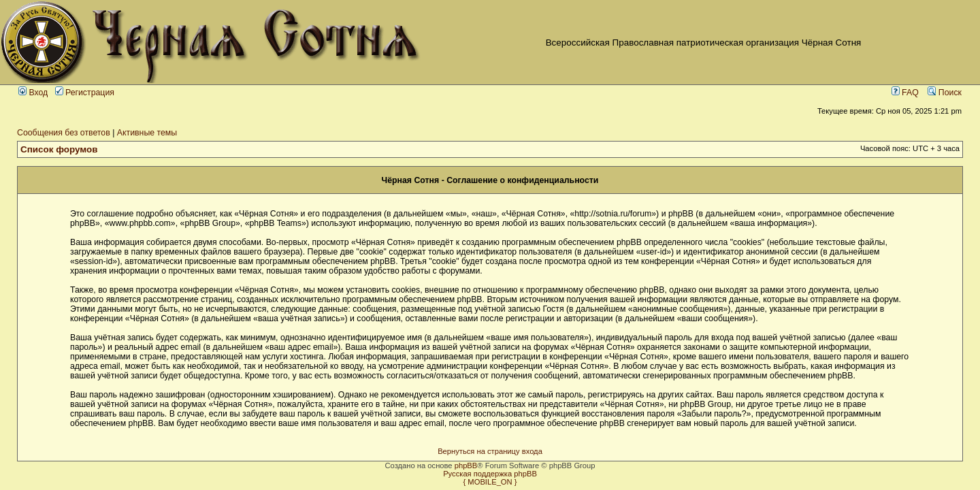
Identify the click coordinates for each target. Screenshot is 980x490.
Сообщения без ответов (64, 133)
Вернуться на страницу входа (490, 451)
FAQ (905, 93)
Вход (33, 93)
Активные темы (147, 133)
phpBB (466, 465)
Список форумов (59, 149)
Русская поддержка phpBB (490, 474)
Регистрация (85, 93)
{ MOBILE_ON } (490, 482)
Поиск (945, 93)
